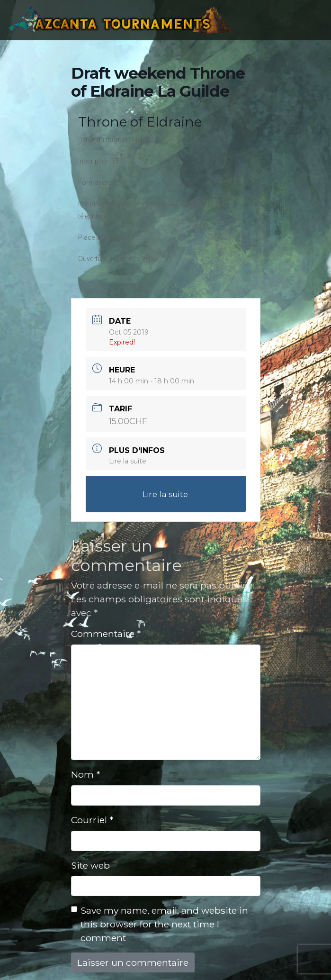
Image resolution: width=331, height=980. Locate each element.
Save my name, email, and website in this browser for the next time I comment (164, 924)
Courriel (92, 820)
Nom (85, 774)
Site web (90, 865)
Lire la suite (128, 461)
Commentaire (106, 634)
